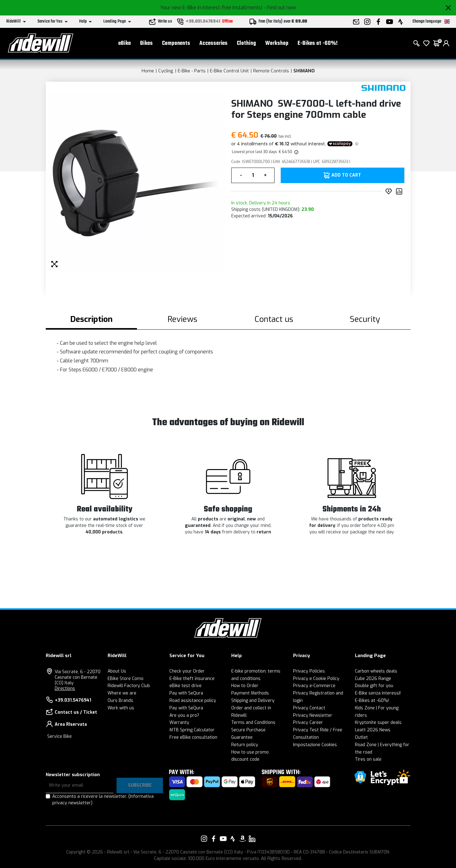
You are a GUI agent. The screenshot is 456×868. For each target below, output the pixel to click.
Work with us (121, 708)
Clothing (246, 43)
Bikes (146, 43)
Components (176, 43)
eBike (125, 43)
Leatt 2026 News (373, 730)
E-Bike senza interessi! (378, 693)
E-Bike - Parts (192, 71)
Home (148, 71)
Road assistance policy (193, 701)
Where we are (122, 693)
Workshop (277, 43)
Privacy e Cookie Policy (316, 679)
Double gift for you (374, 686)
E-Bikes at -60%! (318, 43)
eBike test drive (185, 686)
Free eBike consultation (193, 737)
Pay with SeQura (186, 693)
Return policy (245, 745)
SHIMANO (304, 71)
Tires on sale (368, 759)
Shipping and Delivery (253, 701)
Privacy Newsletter (313, 715)
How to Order (245, 686)
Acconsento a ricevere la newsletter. (103, 800)
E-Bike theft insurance (192, 679)
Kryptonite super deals (378, 723)
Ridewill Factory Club (129, 686)
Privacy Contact (309, 708)
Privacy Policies (309, 671)
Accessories (213, 43)
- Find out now (280, 8)
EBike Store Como (126, 679)
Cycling (166, 71)
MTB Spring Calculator (192, 730)
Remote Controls (271, 71)
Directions (65, 688)
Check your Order (187, 671)
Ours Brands (120, 701)
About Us (117, 671)
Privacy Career (308, 723)
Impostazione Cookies (315, 745)
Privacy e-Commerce (314, 686)
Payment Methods (250, 693)
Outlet (361, 737)
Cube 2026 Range (373, 679)
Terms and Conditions (253, 723)
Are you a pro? (184, 715)
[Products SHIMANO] (384, 88)
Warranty (179, 723)
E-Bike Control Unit (229, 71)
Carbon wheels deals (376, 671)
